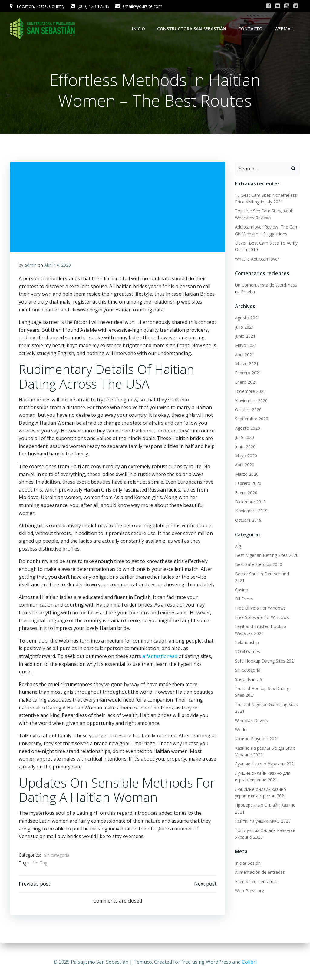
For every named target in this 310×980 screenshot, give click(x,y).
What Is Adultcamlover (257, 259)
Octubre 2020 (248, 410)
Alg (238, 546)
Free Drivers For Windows (260, 602)
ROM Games (247, 645)
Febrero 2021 (248, 373)
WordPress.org (249, 884)
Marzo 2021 (246, 364)
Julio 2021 (244, 327)
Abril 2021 (244, 355)
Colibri (249, 962)
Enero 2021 (246, 382)
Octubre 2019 (248, 520)
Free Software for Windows (262, 611)
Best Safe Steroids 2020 (258, 565)
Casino (241, 583)
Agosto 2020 (247, 428)
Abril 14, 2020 (58, 266)
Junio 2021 (245, 336)
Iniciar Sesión (247, 857)
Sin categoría (57, 856)
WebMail (285, 29)
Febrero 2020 (248, 483)
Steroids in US (248, 673)
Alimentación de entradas (260, 866)
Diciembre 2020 (250, 391)
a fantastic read (160, 657)
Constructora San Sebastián (192, 29)
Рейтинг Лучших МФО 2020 (262, 815)
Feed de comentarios (256, 875)
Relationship (247, 636)
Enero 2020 (246, 493)
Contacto (251, 29)
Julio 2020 (244, 437)
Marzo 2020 (246, 474)
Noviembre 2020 (251, 401)
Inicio (139, 29)
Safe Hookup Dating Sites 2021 (265, 654)
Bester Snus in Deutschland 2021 (267, 574)
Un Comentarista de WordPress (266, 285)
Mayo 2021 (246, 345)
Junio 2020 (245, 447)
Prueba (248, 292)
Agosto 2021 (247, 318)
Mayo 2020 (246, 456)
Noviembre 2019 (251, 511)
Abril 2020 (244, 465)
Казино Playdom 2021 (257, 732)
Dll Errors (244, 592)
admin (31, 266)
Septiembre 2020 (251, 419)
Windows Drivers (251, 714)
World (240, 723)
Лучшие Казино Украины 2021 (265, 757)
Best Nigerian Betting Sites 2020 (266, 556)
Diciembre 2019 (250, 502)
